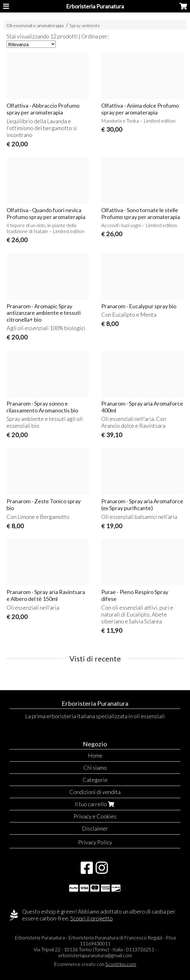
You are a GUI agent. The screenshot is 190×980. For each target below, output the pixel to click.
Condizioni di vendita (95, 792)
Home (95, 755)
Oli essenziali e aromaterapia (35, 25)
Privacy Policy (95, 842)
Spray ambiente (85, 25)
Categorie (95, 780)
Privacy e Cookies (95, 816)
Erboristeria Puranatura (95, 6)
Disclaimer (95, 828)
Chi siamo (95, 768)
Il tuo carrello (95, 804)
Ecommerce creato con (95, 964)
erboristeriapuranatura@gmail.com (95, 955)
